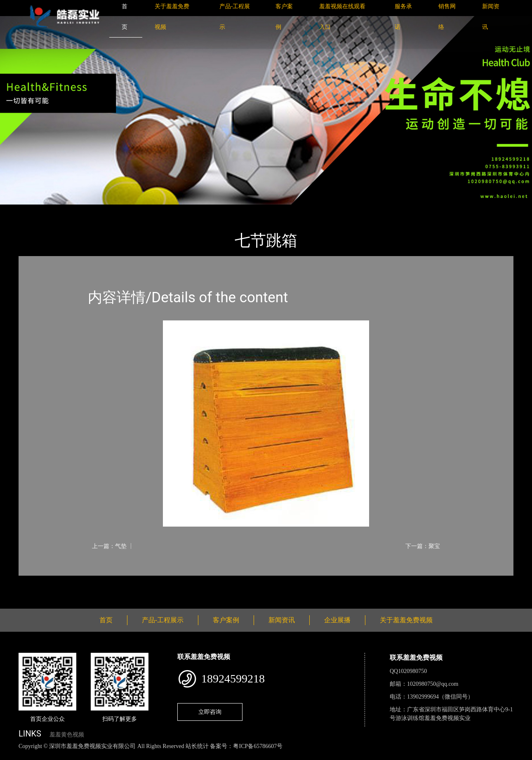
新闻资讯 (282, 620)
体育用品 (109, 210)
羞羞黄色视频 (67, 735)
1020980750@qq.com (433, 684)
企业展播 (337, 620)
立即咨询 (210, 712)
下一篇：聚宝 (423, 546)
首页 (33, 210)
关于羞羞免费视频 (406, 620)
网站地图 (12, 755)
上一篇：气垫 (109, 546)
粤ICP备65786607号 (258, 746)
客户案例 (226, 620)
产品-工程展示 (68, 210)
